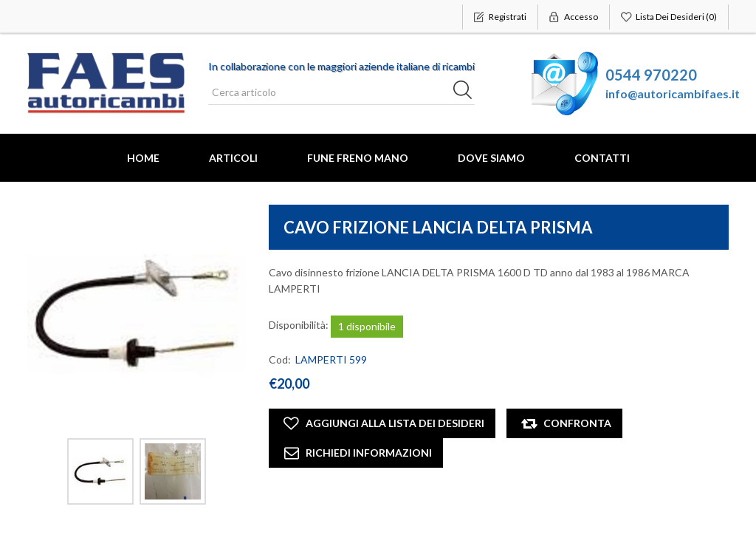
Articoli (233, 158)
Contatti (602, 158)
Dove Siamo (491, 158)
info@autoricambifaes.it (673, 93)
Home (143, 158)
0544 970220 (651, 75)
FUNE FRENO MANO (358, 158)
